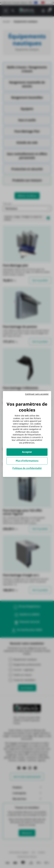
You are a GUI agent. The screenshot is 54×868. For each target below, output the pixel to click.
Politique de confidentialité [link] (27, 468)
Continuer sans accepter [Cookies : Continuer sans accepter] (37, 394)
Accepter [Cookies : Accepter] (27, 452)
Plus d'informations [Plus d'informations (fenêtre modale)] (27, 461)
